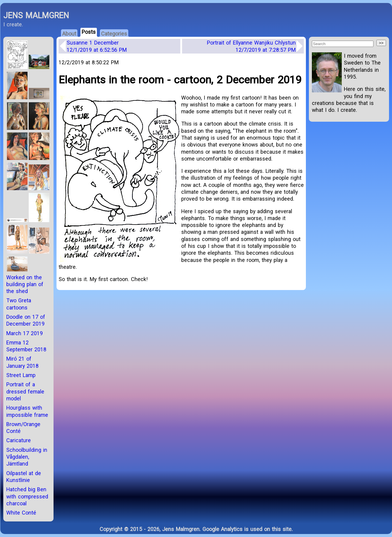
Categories (114, 34)
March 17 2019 (25, 333)
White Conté (21, 513)
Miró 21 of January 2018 (22, 362)
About (69, 34)
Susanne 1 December (97, 46)
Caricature (19, 440)
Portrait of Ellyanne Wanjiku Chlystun (251, 46)
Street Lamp (21, 375)
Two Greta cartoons (19, 304)
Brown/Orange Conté (23, 428)
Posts (89, 32)
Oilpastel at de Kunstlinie (24, 477)
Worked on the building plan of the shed (25, 284)
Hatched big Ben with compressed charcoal (27, 496)
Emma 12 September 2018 (26, 346)
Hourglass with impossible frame (27, 411)
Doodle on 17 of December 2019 (26, 320)
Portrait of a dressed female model (25, 391)
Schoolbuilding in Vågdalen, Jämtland (27, 457)
